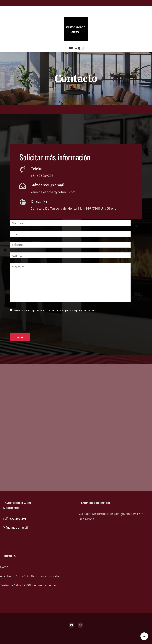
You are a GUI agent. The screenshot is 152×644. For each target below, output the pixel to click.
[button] (76, 49)
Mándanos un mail (15, 527)
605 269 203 (18, 518)
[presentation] (39, 326)
